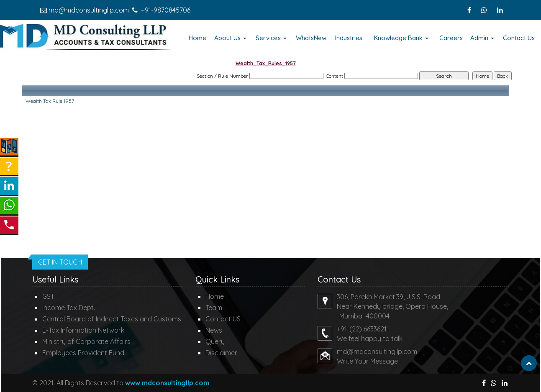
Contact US (223, 319)
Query (215, 341)
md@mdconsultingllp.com (89, 10)
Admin (482, 38)
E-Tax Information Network (83, 330)
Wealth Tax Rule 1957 (50, 101)
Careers (451, 38)
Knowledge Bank (401, 38)
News (214, 330)
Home (197, 38)
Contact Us (519, 38)
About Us (230, 38)
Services (271, 38)
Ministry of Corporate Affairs (86, 341)
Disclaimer (221, 353)
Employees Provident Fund (83, 353)
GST (48, 296)
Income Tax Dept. (69, 308)
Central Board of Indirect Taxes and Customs (112, 319)
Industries (349, 38)
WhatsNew (311, 38)
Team (214, 308)
